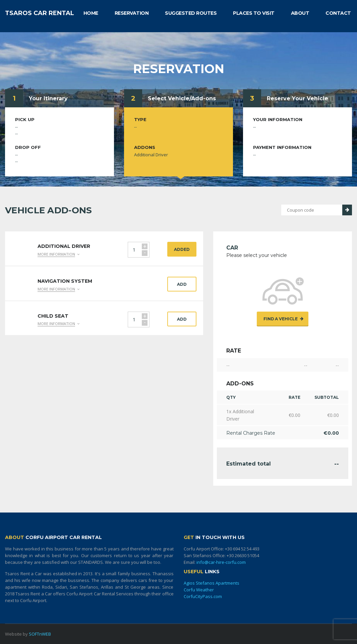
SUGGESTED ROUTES (191, 13)
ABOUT (300, 13)
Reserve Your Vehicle (297, 98)
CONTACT (338, 13)
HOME (91, 13)
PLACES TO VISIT (254, 13)
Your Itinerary (48, 98)
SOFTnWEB (40, 634)
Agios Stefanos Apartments (212, 583)
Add (182, 284)
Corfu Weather (199, 590)
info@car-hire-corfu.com (221, 562)
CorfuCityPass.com (203, 596)
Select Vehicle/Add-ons (182, 98)
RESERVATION (132, 13)
